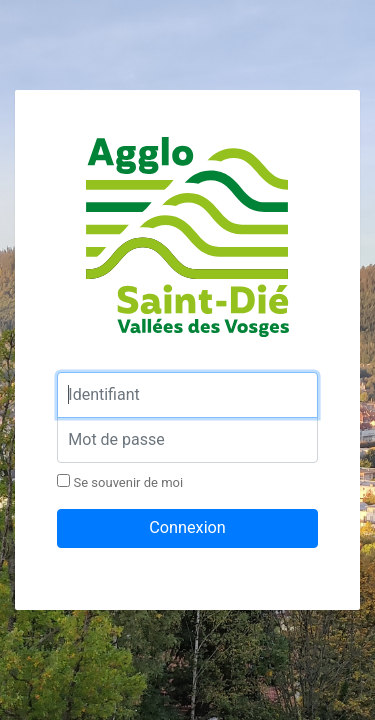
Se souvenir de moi (120, 482)
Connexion (187, 527)
